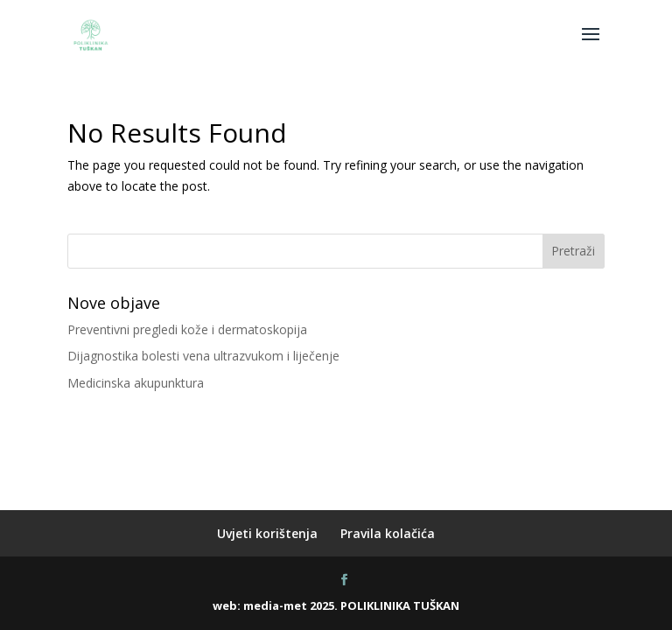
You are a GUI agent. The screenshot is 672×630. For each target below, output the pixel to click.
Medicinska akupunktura (136, 383)
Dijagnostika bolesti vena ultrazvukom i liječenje (203, 356)
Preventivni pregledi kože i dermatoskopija (187, 329)
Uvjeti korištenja (267, 533)
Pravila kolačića (388, 533)
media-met (275, 605)
